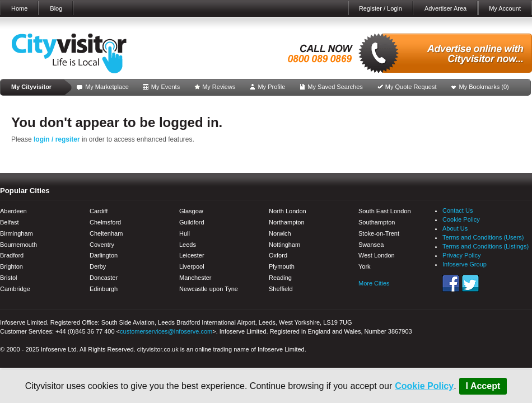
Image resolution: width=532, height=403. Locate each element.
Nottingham (284, 245)
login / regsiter (57, 139)
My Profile (271, 87)
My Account (505, 8)
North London (288, 211)
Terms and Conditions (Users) (483, 237)
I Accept (483, 386)
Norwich (280, 233)
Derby (98, 266)
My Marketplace (107, 87)
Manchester (195, 278)
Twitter (470, 283)
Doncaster (104, 278)
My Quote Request (411, 87)
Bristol (9, 278)
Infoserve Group (465, 264)
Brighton (11, 266)
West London (377, 255)
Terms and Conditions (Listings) (486, 246)
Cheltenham (106, 233)
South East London (385, 211)
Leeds (188, 245)
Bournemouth (18, 245)
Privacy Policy (461, 255)
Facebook (451, 283)
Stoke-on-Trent (379, 233)
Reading (280, 278)
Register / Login (381, 8)
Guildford (192, 222)
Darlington (104, 255)
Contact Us (458, 210)
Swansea (371, 245)
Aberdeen (13, 211)
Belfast (10, 222)
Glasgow (191, 211)
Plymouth (282, 266)
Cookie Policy (424, 386)
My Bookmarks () (484, 87)
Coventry (102, 245)
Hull (185, 233)
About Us (455, 228)
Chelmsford (105, 222)
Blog (56, 8)
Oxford (278, 255)
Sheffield (281, 289)
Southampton (377, 222)
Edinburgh (104, 289)
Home (19, 8)
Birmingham (17, 233)
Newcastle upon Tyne (209, 289)
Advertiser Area (445, 8)
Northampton (287, 222)
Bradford (12, 255)
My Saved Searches (335, 87)
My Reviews (219, 87)
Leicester (192, 255)
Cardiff (99, 211)
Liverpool (192, 266)
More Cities (374, 283)
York (365, 266)
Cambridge (15, 289)
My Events (165, 87)
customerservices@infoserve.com (166, 331)
